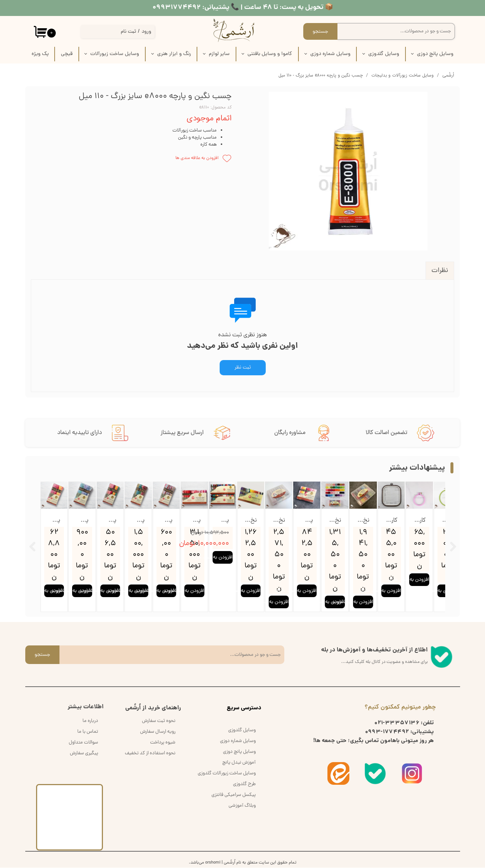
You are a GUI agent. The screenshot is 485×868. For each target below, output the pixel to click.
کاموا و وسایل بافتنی (270, 54)
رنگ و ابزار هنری (174, 54)
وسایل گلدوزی (384, 54)
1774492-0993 (387, 733)
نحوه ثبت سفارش (159, 721)
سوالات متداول (83, 743)
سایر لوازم (219, 54)
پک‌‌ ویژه (40, 54)
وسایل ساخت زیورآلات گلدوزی (227, 774)
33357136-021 (397, 724)
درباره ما (90, 721)
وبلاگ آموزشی (242, 806)
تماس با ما (88, 732)
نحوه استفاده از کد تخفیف (150, 754)
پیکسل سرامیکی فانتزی (234, 795)
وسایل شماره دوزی (330, 54)
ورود (146, 32)
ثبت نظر (243, 368)
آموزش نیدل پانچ (239, 763)
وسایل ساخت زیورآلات (115, 54)
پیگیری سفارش (84, 754)
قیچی (67, 54)
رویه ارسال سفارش (158, 732)
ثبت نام (128, 32)
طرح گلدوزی (244, 785)
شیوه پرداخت (163, 743)
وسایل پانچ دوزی (435, 54)
